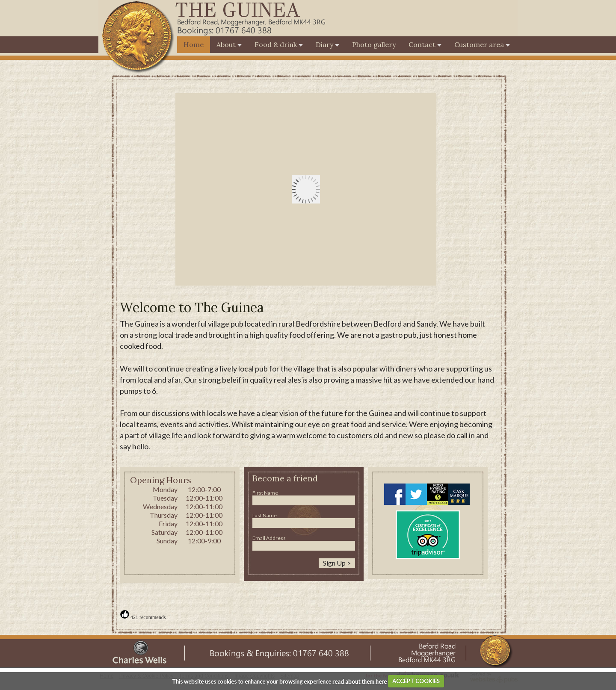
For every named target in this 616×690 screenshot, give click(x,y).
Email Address (269, 538)
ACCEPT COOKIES (416, 681)
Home (194, 44)
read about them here (360, 681)
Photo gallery (374, 44)
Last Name (265, 515)
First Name (265, 493)
